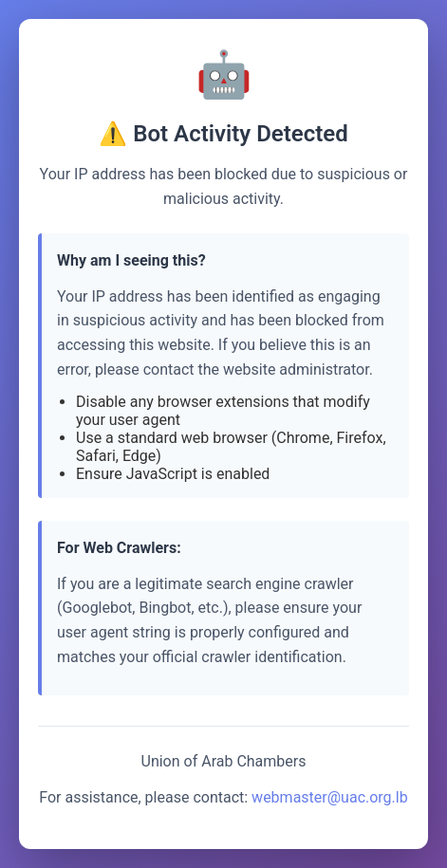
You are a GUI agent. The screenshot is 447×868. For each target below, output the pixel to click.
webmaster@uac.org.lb (330, 797)
